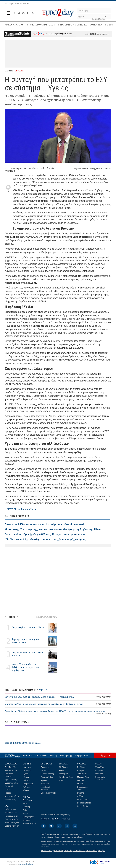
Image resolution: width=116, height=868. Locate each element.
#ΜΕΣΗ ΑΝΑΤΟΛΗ (14, 25)
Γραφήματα (64, 774)
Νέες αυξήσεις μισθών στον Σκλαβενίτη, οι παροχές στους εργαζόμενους (26, 667)
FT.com (45, 819)
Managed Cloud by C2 (26, 864)
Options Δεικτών (11, 819)
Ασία (25, 810)
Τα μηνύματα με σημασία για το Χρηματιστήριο (26, 641)
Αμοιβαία (45, 780)
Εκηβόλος (99, 770)
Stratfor (55, 819)
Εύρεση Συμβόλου (12, 783)
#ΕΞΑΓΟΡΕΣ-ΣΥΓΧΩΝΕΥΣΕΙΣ (72, 25)
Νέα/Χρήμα (46, 770)
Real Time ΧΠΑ (11, 770)
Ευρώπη (26, 807)
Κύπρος (26, 790)
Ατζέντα (80, 796)
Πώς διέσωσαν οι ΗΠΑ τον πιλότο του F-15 (28, 654)
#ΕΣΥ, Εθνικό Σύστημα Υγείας (22, 509)
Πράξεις (8, 793)
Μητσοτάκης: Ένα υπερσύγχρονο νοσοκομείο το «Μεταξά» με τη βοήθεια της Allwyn (58, 704)
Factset (66, 819)
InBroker (80, 837)
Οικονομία (27, 770)
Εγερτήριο (81, 793)
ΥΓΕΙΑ (43, 690)
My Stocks (63, 767)
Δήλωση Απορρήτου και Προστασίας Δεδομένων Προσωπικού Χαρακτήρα (73, 851)
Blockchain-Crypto (48, 793)
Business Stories (84, 803)
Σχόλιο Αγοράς (11, 780)
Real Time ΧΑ (10, 767)
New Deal (99, 774)
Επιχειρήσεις (28, 784)
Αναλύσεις (45, 784)
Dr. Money (81, 767)
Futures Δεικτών (11, 816)
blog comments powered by (23, 743)
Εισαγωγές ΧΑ (47, 777)
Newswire (27, 767)
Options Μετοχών (12, 826)
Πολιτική (26, 787)
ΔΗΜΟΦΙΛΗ (13, 617)
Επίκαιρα (27, 780)
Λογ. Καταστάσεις (66, 777)
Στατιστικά (9, 786)
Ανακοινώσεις (10, 800)
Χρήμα (26, 813)
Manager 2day (83, 777)
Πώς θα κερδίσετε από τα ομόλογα (28, 627)
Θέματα (80, 784)
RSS (61, 780)
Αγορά (26, 774)
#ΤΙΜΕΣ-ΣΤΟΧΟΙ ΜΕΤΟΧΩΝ (41, 25)
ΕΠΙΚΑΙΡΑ (19, 71)
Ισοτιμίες (26, 820)
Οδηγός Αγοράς (47, 774)
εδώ (93, 34)
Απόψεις (81, 770)
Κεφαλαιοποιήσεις (12, 796)
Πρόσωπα (45, 767)
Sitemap (54, 756)
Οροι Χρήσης (66, 756)
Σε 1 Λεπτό (27, 800)
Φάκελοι (81, 780)
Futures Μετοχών (12, 823)
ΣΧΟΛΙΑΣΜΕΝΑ (46, 617)
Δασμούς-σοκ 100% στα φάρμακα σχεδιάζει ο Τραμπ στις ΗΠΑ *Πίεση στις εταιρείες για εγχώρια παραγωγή (58, 712)
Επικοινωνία (41, 756)
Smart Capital (83, 806)
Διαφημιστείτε (81, 756)
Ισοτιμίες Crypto (29, 823)
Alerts (62, 770)
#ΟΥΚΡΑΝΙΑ (96, 25)
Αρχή (103, 755)
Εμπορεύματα (29, 817)
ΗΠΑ (25, 803)
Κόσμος (26, 777)
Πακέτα (8, 790)
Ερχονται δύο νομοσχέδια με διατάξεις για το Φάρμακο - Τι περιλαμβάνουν (58, 697)
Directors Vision (84, 800)
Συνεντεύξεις (82, 774)
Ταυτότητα (28, 756)
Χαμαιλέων (100, 767)
